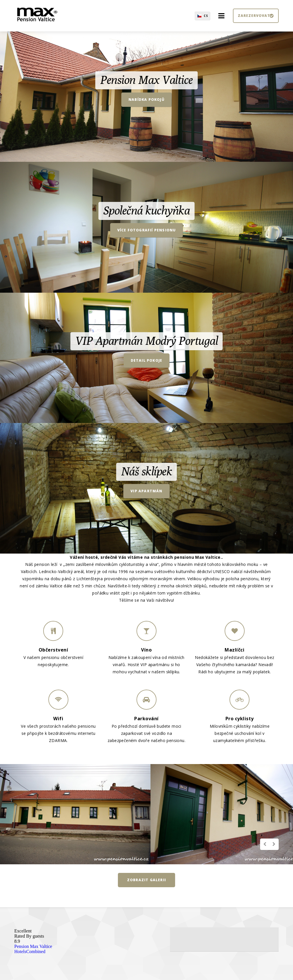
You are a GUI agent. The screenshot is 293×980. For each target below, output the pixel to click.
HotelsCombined (30, 952)
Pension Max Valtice (33, 946)
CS (206, 16)
